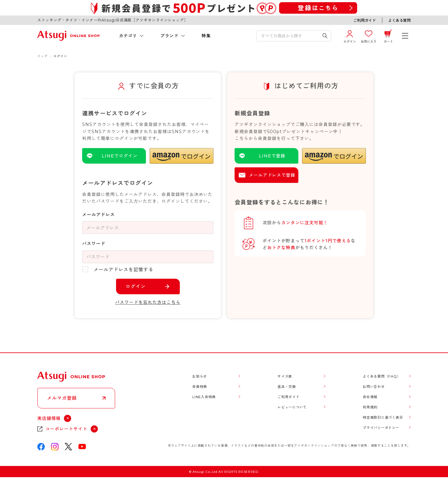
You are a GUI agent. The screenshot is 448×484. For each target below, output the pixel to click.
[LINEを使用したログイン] (114, 156)
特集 (206, 36)
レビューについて (292, 407)
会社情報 (370, 397)
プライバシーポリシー (381, 428)
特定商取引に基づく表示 (383, 417)
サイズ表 (285, 376)
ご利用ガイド (365, 20)
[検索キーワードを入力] (289, 36)
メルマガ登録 (62, 398)
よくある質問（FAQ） (381, 376)
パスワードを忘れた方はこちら (148, 302)
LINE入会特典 (204, 397)
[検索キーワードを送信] (325, 36)
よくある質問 (399, 20)
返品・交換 (287, 387)
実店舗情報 (49, 418)
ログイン (136, 286)
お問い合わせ (374, 387)
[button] (182, 156)
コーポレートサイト (66, 429)
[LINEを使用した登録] (266, 156)
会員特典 (200, 387)
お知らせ (200, 376)
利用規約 (370, 407)
